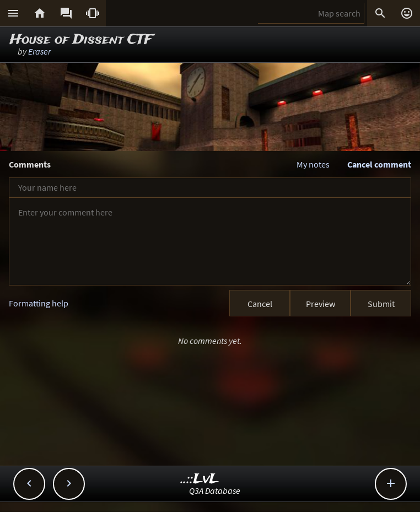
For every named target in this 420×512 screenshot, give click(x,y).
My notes (313, 164)
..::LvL (200, 479)
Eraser (39, 51)
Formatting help (39, 303)
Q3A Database (215, 491)
